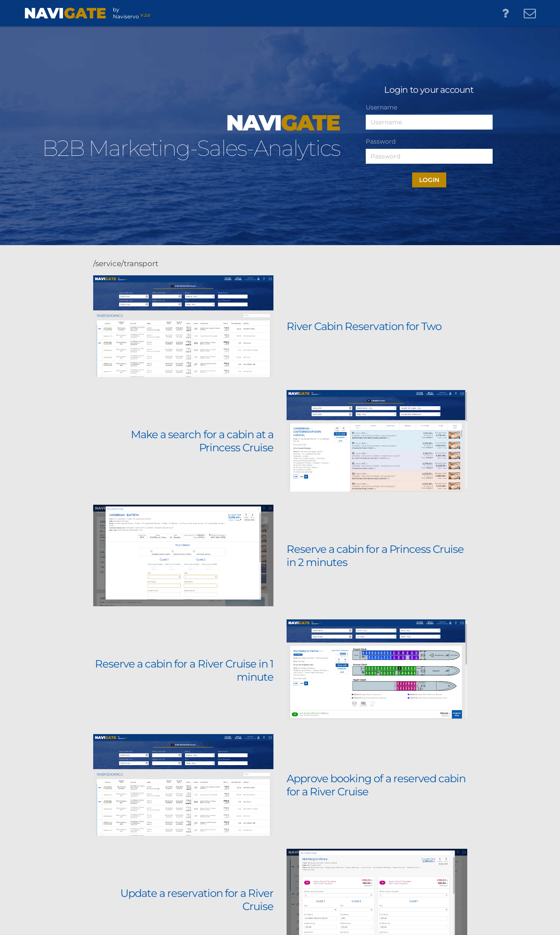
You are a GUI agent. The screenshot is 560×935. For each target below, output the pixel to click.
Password (381, 141)
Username (381, 107)
